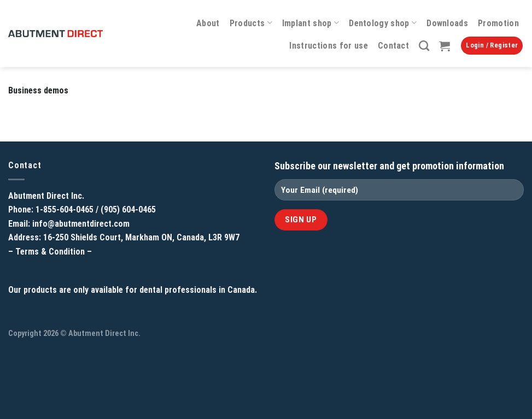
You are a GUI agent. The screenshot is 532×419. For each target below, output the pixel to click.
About (208, 23)
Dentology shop (383, 23)
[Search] (424, 46)
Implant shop (311, 23)
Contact (393, 46)
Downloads (447, 23)
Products (251, 23)
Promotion (498, 23)
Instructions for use (328, 46)
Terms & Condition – (54, 252)
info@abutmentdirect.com (81, 224)
